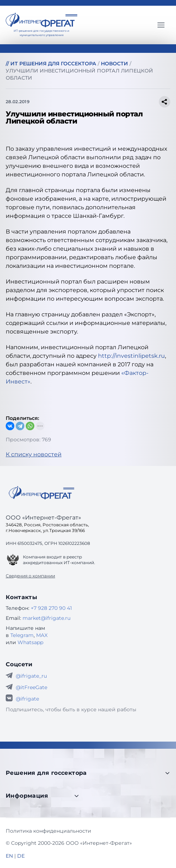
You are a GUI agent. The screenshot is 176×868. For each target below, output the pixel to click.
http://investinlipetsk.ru (131, 356)
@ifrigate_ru (31, 676)
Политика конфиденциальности (48, 831)
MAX (42, 635)
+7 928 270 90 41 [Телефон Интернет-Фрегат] (51, 608)
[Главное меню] (161, 25)
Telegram (22, 635)
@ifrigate (27, 699)
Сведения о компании (30, 576)
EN (9, 856)
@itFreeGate (31, 687)
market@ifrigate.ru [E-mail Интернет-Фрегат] (47, 618)
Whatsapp (30, 642)
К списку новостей (34, 454)
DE (21, 856)
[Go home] (41, 493)
